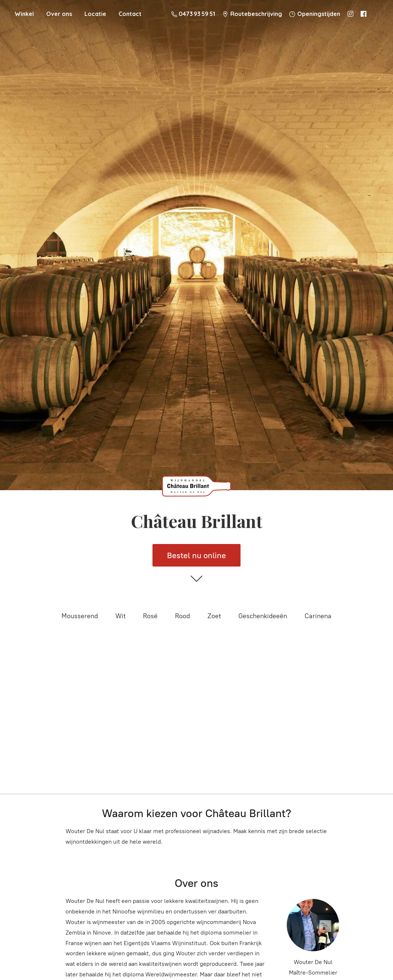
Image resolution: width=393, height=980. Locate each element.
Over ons (59, 14)
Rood (182, 616)
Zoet (214, 616)
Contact (130, 14)
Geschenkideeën (263, 616)
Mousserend (80, 616)
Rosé (150, 616)
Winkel (24, 14)
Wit (120, 616)
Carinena (318, 616)
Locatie (95, 14)
